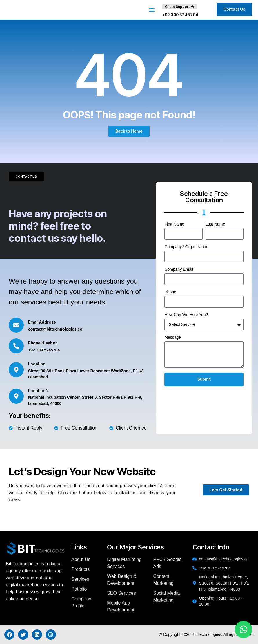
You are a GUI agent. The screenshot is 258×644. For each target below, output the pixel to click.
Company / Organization (186, 247)
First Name (174, 224)
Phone (170, 292)
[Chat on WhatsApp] (244, 629)
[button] (152, 10)
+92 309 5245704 (180, 15)
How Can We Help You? (186, 315)
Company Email (179, 269)
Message (173, 337)
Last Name (215, 224)
